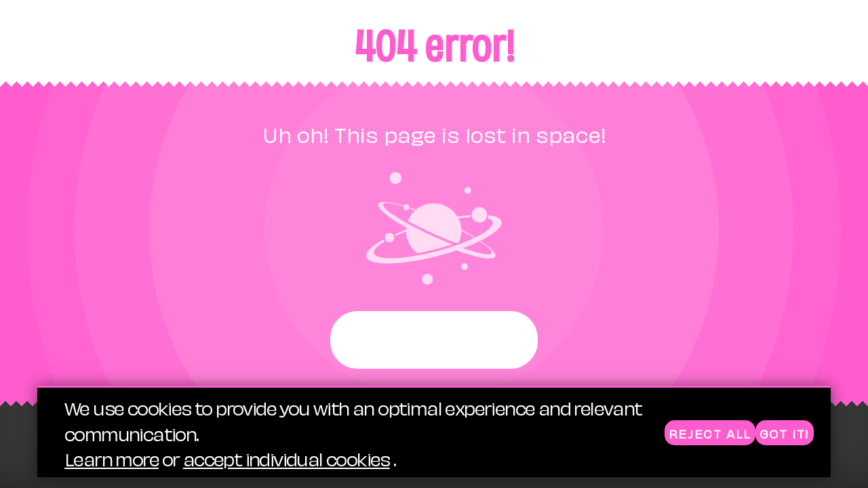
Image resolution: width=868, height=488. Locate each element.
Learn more (112, 459)
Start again (434, 340)
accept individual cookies (287, 459)
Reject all (710, 433)
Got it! (785, 433)
